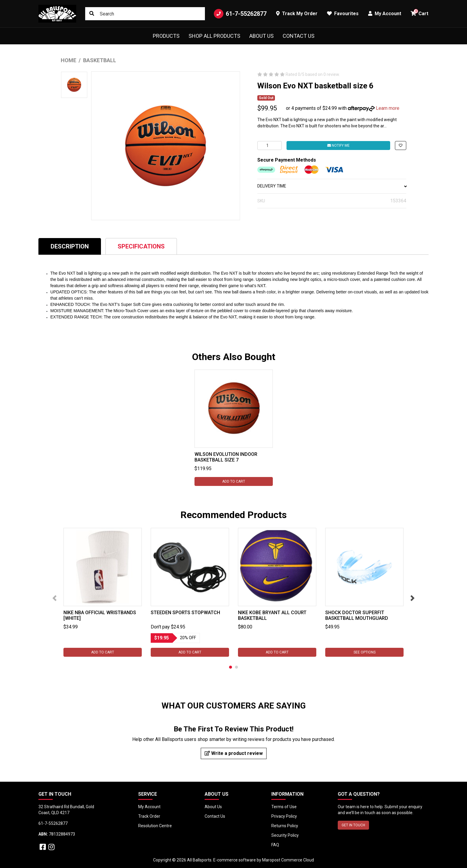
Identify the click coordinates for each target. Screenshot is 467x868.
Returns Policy (285, 826)
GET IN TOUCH (353, 825)
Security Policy (285, 835)
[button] (401, 146)
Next (412, 598)
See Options (365, 652)
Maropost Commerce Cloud (288, 860)
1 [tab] (231, 667)
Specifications (141, 246)
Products (166, 36)
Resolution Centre (155, 826)
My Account (149, 807)
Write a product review (234, 753)
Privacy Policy (284, 816)
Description (70, 246)
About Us (261, 36)
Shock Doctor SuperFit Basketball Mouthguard (357, 615)
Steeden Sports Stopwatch (185, 613)
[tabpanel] (234, 428)
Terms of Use (284, 807)
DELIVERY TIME (332, 186)
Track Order (149, 816)
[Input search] (145, 14)
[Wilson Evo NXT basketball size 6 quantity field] (270, 146)
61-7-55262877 (240, 14)
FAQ (275, 845)
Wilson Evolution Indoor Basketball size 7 (226, 457)
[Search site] (92, 14)
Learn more (388, 108)
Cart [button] (419, 13)
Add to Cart (234, 481)
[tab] (70, 246)
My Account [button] (385, 14)
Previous (55, 598)
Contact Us (299, 36)
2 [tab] (236, 667)
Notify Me (338, 146)
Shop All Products (214, 36)
